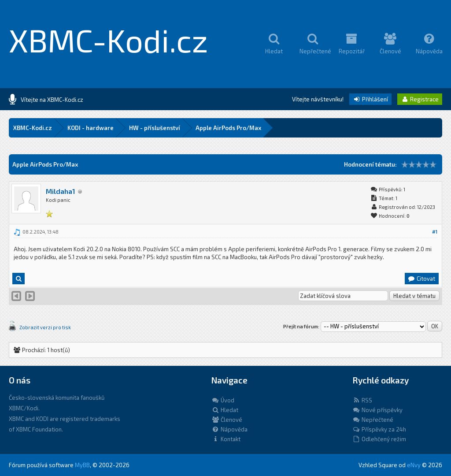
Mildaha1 (61, 191)
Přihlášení (370, 99)
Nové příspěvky (377, 410)
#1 (435, 232)
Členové (227, 420)
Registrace (420, 99)
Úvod (223, 400)
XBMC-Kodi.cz (109, 40)
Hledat (225, 410)
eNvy (414, 465)
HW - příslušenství (155, 128)
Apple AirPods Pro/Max (228, 128)
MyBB (82, 465)
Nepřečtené (373, 420)
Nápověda (229, 429)
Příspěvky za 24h (379, 429)
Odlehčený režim (379, 439)
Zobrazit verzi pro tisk (45, 327)
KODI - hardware (91, 128)
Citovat (421, 279)
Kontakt (226, 439)
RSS (362, 400)
